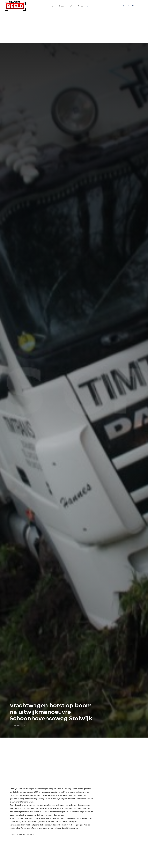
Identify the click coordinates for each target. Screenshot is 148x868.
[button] (88, 6)
